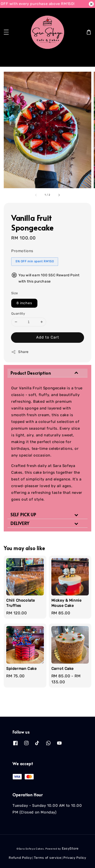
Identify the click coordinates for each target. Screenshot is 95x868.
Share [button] (20, 352)
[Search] (83, 59)
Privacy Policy (75, 858)
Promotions (22, 251)
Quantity (18, 314)
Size (15, 293)
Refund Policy (20, 858)
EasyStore (70, 848)
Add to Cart (48, 337)
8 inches (24, 303)
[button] (6, 32)
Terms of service (48, 858)
